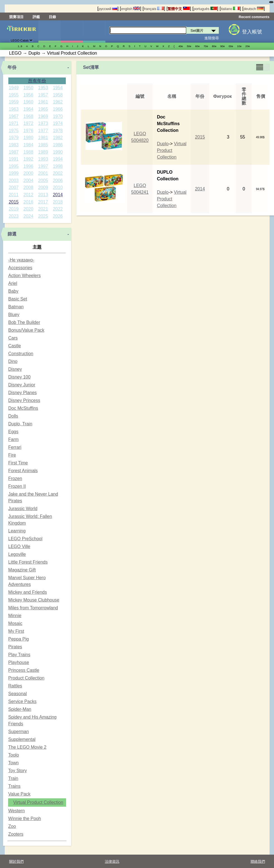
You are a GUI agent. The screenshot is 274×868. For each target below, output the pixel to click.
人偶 (72, 31)
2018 (58, 202)
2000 (28, 173)
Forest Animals (23, 471)
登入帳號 (252, 32)
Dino (13, 361)
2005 (43, 180)
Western (17, 811)
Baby (13, 291)
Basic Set (18, 299)
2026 (58, 216)
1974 (58, 123)
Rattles (15, 686)
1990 (58, 152)
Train (13, 778)
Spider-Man (20, 709)
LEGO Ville (19, 546)
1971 (14, 123)
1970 (58, 116)
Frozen (15, 478)
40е (181, 46)
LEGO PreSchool (26, 539)
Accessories (20, 268)
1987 (14, 152)
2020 (28, 209)
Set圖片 (49, 31)
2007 (14, 187)
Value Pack (20, 794)
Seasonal (18, 694)
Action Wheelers (25, 276)
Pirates (15, 647)
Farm (14, 439)
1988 (28, 152)
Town (14, 763)
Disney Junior (22, 385)
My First (16, 631)
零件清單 (94, 31)
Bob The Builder (24, 322)
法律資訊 (112, 861)
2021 (43, 209)
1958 (58, 95)
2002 (58, 173)
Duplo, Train (20, 424)
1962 (58, 102)
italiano (230, 9)
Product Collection (26, 678)
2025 (43, 216)
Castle (15, 346)
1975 (14, 131)
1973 (43, 123)
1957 (43, 95)
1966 (58, 109)
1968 (28, 116)
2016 (28, 202)
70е (206, 46)
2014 (58, 195)
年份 (12, 67)
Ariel (13, 283)
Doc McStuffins (23, 408)
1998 (58, 166)
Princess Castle (24, 670)
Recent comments (254, 17)
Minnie (15, 616)
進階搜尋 (212, 38)
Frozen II (17, 486)
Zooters (16, 834)
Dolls (13, 416)
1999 (14, 173)
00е (231, 46)
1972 (28, 123)
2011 (14, 195)
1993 (43, 159)
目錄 (52, 17)
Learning (17, 531)
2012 (28, 195)
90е (222, 46)
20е (248, 46)
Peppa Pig (19, 639)
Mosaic (15, 623)
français (154, 9)
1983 (14, 145)
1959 (14, 102)
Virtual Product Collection (38, 802)
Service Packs (22, 701)
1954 (58, 88)
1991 (14, 159)
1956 (28, 95)
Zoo (12, 826)
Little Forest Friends (28, 562)
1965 (43, 109)
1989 (43, 152)
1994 (58, 159)
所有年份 (37, 81)
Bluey (14, 315)
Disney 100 (20, 377)
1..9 (20, 46)
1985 (43, 145)
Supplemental (22, 739)
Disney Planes (23, 393)
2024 (28, 216)
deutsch (254, 9)
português (205, 9)
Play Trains (19, 655)
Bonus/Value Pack (26, 330)
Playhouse (19, 662)
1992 (28, 159)
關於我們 (16, 861)
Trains (14, 786)
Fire (12, 455)
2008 (28, 187)
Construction (21, 354)
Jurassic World (23, 509)
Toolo (14, 755)
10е (239, 46)
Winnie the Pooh (25, 819)
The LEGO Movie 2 (27, 747)
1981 (43, 138)
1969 (43, 116)
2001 (43, 173)
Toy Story (18, 771)
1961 (43, 102)
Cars (13, 338)
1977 (43, 131)
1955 (14, 95)
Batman (16, 307)
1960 (28, 102)
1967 (14, 116)
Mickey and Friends (28, 592)
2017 (43, 202)
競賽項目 (16, 17)
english (130, 9)
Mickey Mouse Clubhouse (34, 600)
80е (214, 46)
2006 (58, 180)
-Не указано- (21, 260)
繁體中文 (179, 9)
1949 (14, 88)
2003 (14, 180)
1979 (14, 138)
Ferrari (15, 447)
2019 (14, 209)
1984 (28, 145)
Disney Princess (24, 400)
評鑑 (36, 17)
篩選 (12, 234)
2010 (58, 187)
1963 (14, 109)
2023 (14, 216)
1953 (43, 88)
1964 (28, 109)
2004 (28, 180)
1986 (58, 145)
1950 (28, 88)
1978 (58, 131)
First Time (18, 463)
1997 (43, 166)
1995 (14, 166)
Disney (15, 369)
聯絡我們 (258, 861)
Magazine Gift (22, 570)
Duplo (163, 144)
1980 (28, 138)
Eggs (13, 432)
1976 (28, 131)
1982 (58, 138)
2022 (58, 209)
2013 (43, 195)
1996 (28, 166)
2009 (43, 187)
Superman (19, 732)
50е (189, 46)
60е (197, 46)
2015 (14, 202)
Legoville (17, 554)
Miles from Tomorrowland (33, 608)
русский (108, 9)
